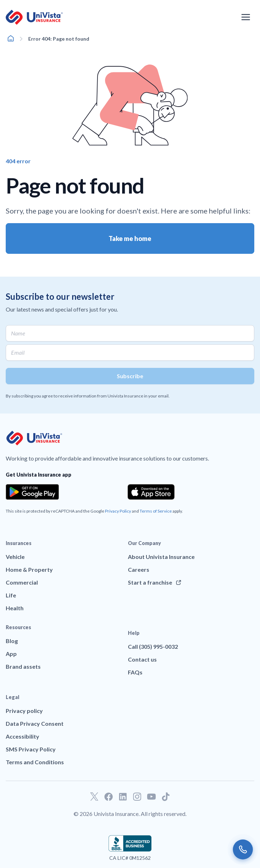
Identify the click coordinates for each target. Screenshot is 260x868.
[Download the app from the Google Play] (32, 492)
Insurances (19, 543)
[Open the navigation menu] (246, 17)
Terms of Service (156, 511)
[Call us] (243, 849)
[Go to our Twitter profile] (94, 797)
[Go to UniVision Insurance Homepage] (34, 17)
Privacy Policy (118, 511)
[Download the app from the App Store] (151, 492)
